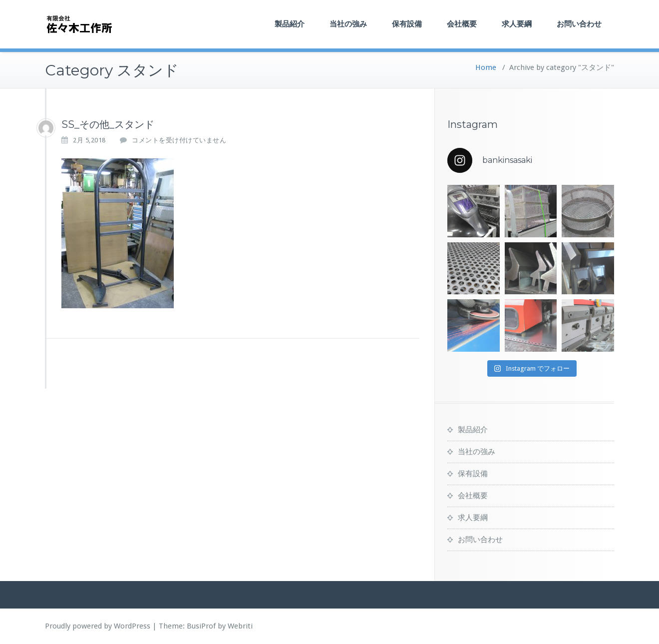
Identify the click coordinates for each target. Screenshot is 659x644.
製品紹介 (290, 24)
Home (486, 67)
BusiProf (201, 626)
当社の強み (348, 24)
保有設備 (407, 24)
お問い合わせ (579, 24)
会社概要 (462, 24)
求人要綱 (517, 24)
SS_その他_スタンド (108, 124)
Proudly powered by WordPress (98, 626)
